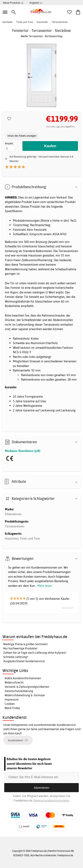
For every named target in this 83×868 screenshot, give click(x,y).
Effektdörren (13, 514)
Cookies (10, 704)
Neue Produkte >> (13, 3)
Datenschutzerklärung (19, 691)
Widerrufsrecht (14, 682)
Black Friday (12, 708)
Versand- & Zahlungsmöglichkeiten (27, 687)
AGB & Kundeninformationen (23, 678)
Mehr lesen (45, 586)
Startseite (7, 22)
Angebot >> (36, 3)
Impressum (12, 700)
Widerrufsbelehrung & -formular (25, 695)
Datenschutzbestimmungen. (51, 800)
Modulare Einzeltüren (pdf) (23, 451)
